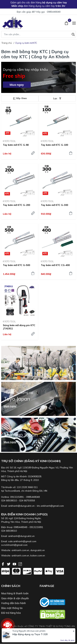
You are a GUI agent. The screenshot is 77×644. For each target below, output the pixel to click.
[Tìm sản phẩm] (38, 34)
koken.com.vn (38, 556)
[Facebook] (3, 564)
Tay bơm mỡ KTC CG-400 (55, 265)
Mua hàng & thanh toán (15, 593)
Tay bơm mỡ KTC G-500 (16, 265)
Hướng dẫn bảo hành (13, 603)
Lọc (57, 98)
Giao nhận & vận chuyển (15, 598)
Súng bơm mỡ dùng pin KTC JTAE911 (19, 327)
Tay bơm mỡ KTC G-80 (16, 145)
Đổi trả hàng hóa (11, 613)
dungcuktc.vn (38, 550)
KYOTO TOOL (9, 141)
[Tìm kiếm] (73, 34)
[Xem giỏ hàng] (67, 23)
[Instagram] (20, 564)
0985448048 (54, 12)
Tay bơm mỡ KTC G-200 (16, 205)
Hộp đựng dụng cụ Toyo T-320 (30, 634)
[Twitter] (9, 564)
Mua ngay (17, 85)
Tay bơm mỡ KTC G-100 (54, 145)
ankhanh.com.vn (20, 550)
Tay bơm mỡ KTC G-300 (54, 205)
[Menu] (74, 23)
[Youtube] (15, 564)
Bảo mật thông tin (12, 608)
